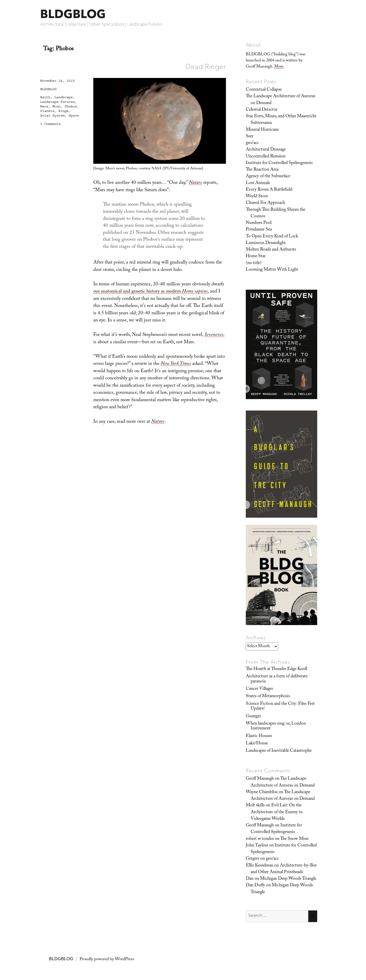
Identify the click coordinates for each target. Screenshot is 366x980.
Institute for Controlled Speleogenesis (279, 163)
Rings (64, 111)
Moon (56, 106)
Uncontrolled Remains (266, 157)
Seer (250, 137)
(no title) (254, 263)
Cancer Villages (259, 689)
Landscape (64, 97)
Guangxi (253, 716)
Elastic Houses (259, 736)
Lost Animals (258, 183)
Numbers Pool (259, 223)
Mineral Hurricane (262, 130)
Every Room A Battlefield (269, 190)
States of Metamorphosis (268, 696)
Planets (47, 111)
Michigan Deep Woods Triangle (288, 879)
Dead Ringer (206, 67)
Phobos (71, 106)
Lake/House (257, 744)
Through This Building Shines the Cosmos (276, 213)
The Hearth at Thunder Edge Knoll (276, 669)
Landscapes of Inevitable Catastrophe (279, 751)
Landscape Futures (57, 102)
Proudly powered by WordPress (107, 960)
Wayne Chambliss (262, 792)
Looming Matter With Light (272, 270)
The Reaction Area (262, 170)
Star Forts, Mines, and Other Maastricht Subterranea (281, 120)
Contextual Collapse (264, 90)
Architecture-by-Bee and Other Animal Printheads (284, 869)
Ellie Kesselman (260, 866)
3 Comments (50, 124)
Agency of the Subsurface (268, 176)
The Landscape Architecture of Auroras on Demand (280, 100)
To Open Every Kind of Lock (272, 237)
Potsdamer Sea (259, 230)
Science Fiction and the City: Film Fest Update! (280, 706)
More (279, 67)
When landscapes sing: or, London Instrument (276, 726)
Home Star (256, 256)
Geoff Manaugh (260, 779)
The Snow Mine (294, 839)
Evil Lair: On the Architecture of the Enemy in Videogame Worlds (277, 812)
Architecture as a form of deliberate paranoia (277, 679)
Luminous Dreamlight (266, 243)
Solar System (52, 116)
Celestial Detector (262, 110)
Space (74, 116)
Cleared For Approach (265, 203)
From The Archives (268, 662)
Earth (45, 97)
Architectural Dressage (266, 150)
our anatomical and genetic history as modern (150, 292)
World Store (257, 197)
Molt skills (255, 806)
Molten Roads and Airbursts (271, 250)
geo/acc (252, 143)
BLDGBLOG (73, 14)
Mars (44, 106)
